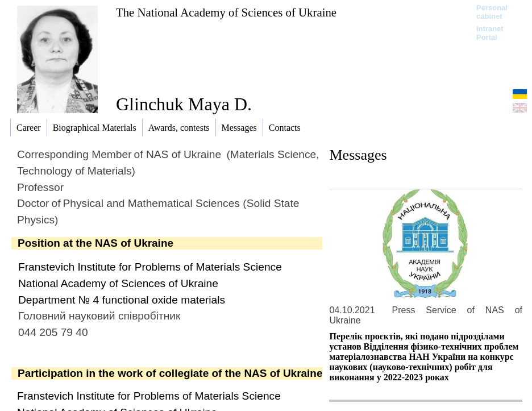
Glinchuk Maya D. (184, 104)
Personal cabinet (492, 12)
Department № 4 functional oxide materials (122, 300)
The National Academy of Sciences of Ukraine (226, 12)
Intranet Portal (490, 33)
